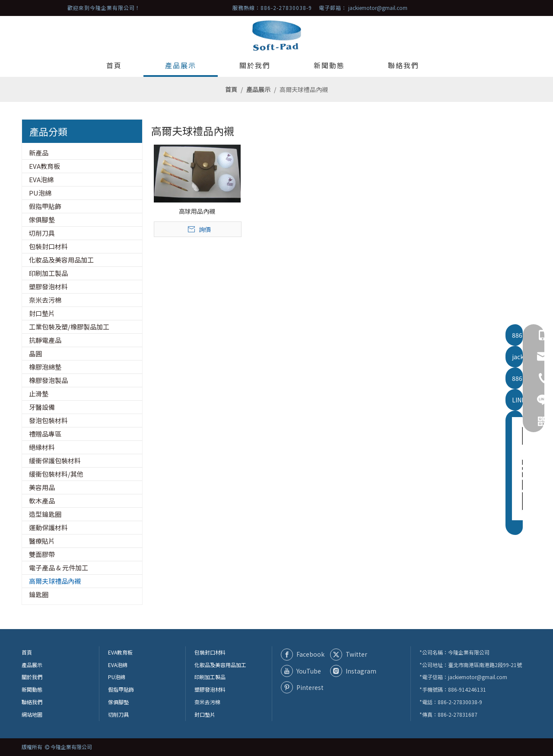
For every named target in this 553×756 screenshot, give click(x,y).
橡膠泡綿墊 (45, 367)
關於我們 (32, 677)
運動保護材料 (48, 527)
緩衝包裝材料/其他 (56, 474)
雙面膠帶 (42, 554)
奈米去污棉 (45, 300)
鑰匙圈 (39, 594)
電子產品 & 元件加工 (59, 568)
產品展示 (32, 665)
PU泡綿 (40, 193)
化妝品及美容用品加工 (61, 260)
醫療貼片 (42, 541)
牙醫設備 (42, 407)
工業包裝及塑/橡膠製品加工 (69, 327)
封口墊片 (42, 313)
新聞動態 (32, 689)
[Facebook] (304, 655)
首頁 (27, 652)
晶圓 (35, 353)
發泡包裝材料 (48, 420)
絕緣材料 (42, 447)
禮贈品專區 (45, 434)
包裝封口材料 (48, 246)
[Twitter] (353, 655)
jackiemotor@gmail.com (378, 8)
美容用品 (42, 487)
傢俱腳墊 (42, 220)
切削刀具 (42, 233)
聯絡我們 (32, 702)
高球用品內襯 (197, 211)
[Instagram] (353, 671)
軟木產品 (42, 501)
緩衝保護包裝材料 (55, 460)
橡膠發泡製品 (48, 380)
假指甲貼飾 (45, 206)
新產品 (39, 153)
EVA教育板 (44, 166)
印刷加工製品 (48, 273)
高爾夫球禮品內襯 (55, 581)
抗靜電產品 (45, 340)
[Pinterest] (304, 687)
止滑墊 (39, 394)
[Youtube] (304, 671)
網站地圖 (32, 714)
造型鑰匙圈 (45, 514)
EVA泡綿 (41, 179)
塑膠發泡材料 (48, 286)
